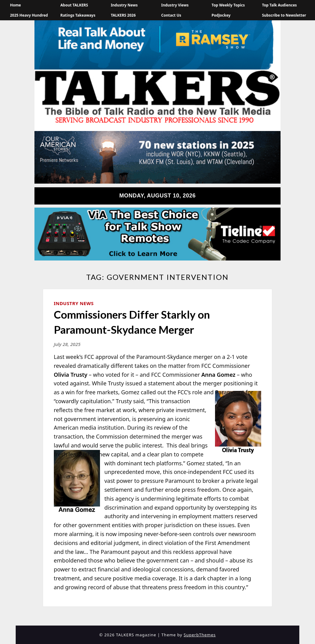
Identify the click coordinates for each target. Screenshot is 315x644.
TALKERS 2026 (123, 15)
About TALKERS (74, 5)
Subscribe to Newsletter (284, 15)
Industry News (124, 5)
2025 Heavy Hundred (29, 15)
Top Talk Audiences (279, 5)
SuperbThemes (200, 635)
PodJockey (221, 15)
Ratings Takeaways (78, 15)
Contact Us (171, 15)
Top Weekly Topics (228, 5)
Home (15, 5)
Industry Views (175, 5)
